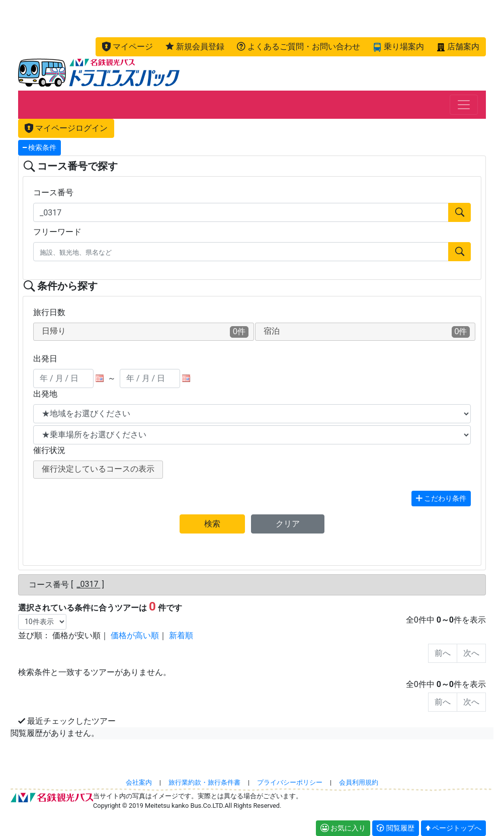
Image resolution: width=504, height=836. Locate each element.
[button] (128, 47)
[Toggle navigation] (464, 105)
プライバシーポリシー (290, 782)
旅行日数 (49, 312)
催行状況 (49, 450)
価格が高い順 (135, 635)
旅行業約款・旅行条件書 (204, 782)
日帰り (145, 332)
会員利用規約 (359, 782)
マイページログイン (66, 128)
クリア (288, 524)
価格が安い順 (76, 635)
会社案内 (139, 782)
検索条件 (39, 148)
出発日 (45, 359)
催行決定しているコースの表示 (98, 469)
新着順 (181, 635)
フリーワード (57, 232)
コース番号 (53, 193)
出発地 (45, 394)
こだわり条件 (441, 499)
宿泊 (367, 332)
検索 (212, 524)
